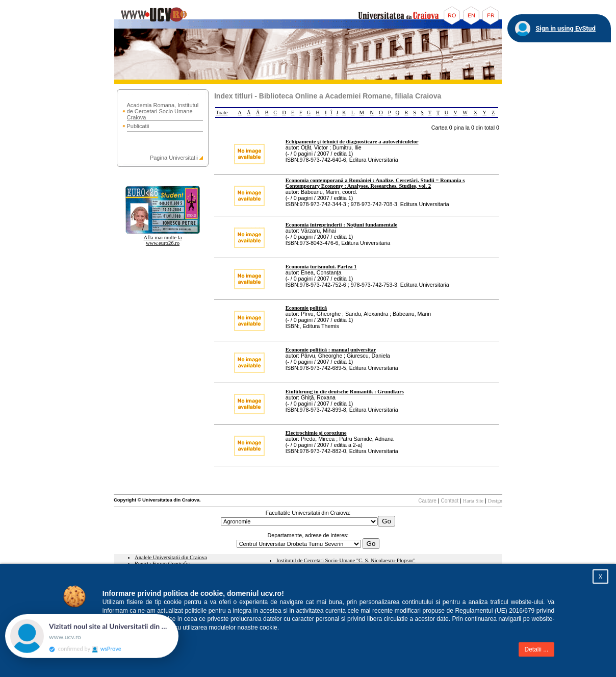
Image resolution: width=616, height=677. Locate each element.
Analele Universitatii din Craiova (171, 557)
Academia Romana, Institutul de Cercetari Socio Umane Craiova (163, 111)
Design (495, 501)
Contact (450, 501)
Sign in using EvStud (566, 28)
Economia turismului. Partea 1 (321, 267)
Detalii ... (537, 649)
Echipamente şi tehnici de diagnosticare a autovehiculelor (352, 142)
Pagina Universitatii (174, 158)
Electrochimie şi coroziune (316, 433)
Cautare (427, 501)
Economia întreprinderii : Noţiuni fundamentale (341, 225)
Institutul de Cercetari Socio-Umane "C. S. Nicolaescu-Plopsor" (346, 560)
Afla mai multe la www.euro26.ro (163, 240)
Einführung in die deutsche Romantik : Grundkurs (345, 392)
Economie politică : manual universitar (331, 350)
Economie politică (306, 308)
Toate (222, 112)
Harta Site (473, 501)
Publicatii (138, 126)
